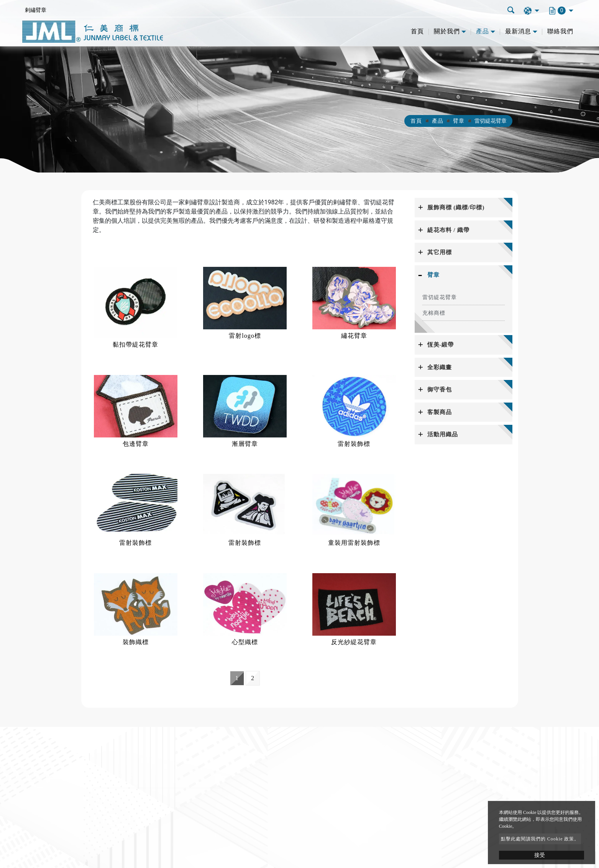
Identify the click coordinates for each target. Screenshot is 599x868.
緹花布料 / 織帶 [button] (449, 230)
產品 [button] (482, 31)
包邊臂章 (136, 444)
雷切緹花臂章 (440, 297)
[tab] (464, 208)
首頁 (417, 31)
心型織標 (245, 642)
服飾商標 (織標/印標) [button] (456, 207)
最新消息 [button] (518, 31)
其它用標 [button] (440, 252)
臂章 (459, 121)
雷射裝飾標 (354, 444)
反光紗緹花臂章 (354, 642)
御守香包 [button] (440, 390)
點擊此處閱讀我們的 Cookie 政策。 (540, 839)
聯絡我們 (560, 31)
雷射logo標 (245, 336)
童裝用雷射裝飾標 (354, 543)
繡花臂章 (354, 336)
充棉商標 (434, 313)
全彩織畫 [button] (440, 367)
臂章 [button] (433, 275)
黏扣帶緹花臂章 (135, 344)
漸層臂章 (245, 444)
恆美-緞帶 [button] (441, 345)
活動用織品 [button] (443, 434)
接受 (540, 855)
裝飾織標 (136, 642)
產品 (438, 121)
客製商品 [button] (440, 412)
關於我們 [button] (447, 31)
